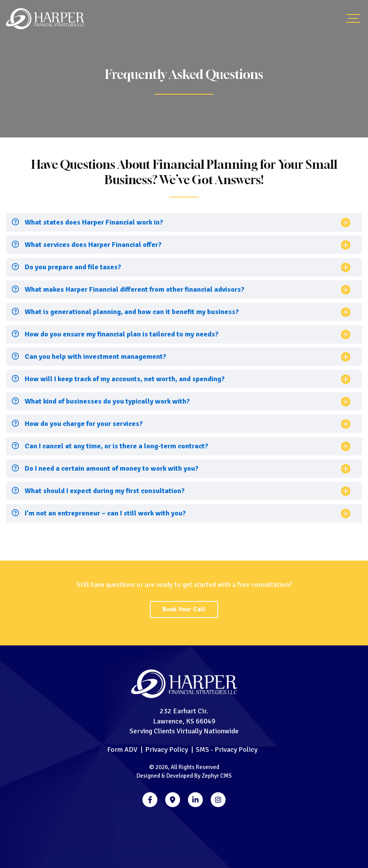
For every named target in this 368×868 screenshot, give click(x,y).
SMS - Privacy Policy (227, 749)
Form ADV (122, 749)
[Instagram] (218, 800)
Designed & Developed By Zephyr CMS (184, 776)
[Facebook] (150, 800)
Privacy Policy (167, 749)
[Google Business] (173, 800)
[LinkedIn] (195, 800)
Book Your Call (184, 609)
